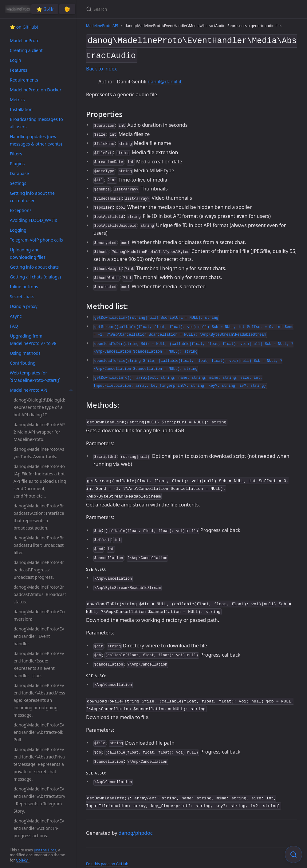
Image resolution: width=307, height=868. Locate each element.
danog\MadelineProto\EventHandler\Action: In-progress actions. (39, 828)
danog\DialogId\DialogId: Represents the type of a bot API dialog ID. (39, 407)
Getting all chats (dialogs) (35, 277)
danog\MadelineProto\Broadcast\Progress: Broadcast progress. (39, 570)
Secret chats (22, 296)
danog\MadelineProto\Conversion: (39, 615)
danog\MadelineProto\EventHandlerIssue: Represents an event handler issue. (39, 664)
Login (16, 60)
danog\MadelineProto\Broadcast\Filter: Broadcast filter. (39, 545)
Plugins (17, 164)
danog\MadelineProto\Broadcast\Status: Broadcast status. (40, 594)
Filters (16, 154)
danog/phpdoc (136, 824)
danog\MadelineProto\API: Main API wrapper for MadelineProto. (39, 432)
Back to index (101, 66)
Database (19, 173)
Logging (18, 230)
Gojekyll (23, 860)
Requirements (24, 80)
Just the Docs (45, 850)
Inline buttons (24, 287)
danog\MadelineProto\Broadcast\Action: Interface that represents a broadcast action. (39, 517)
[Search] (159, 9)
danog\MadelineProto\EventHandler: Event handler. (39, 636)
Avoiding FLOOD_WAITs (33, 220)
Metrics (17, 100)
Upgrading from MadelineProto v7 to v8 (33, 340)
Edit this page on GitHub (107, 855)
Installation (21, 109)
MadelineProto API (29, 390)
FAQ (14, 326)
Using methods (25, 353)
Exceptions (21, 210)
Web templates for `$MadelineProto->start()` (35, 376)
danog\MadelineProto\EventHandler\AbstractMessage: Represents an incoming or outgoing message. (39, 700)
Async (16, 316)
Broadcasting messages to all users (36, 123)
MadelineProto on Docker (36, 90)
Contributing (23, 363)
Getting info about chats (34, 267)
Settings (18, 183)
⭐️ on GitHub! (24, 27)
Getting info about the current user (32, 197)
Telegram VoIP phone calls (36, 240)
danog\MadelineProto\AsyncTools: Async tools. (39, 453)
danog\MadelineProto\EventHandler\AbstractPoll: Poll (39, 732)
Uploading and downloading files (28, 253)
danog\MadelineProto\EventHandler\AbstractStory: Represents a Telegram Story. (39, 800)
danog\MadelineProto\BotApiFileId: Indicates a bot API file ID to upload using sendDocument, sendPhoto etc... (40, 481)
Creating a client (26, 50)
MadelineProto (25, 40)
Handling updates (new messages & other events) (36, 140)
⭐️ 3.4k (45, 9)
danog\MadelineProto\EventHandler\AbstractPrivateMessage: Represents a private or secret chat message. (39, 764)
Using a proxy (24, 306)
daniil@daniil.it (165, 79)
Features (19, 70)
